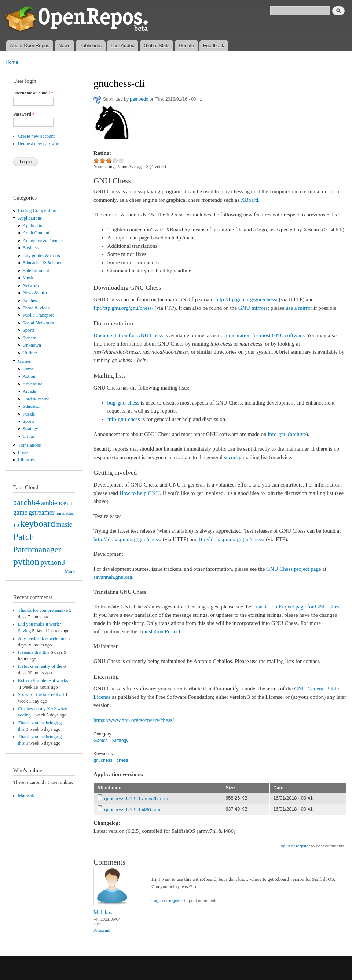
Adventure (33, 384)
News (64, 46)
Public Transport (38, 315)
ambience (54, 503)
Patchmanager (37, 549)
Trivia (28, 436)
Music (29, 278)
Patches (30, 301)
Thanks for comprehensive (43, 610)
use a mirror (299, 308)
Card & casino (36, 399)
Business (31, 248)
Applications (30, 218)
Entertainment (36, 271)
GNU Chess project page (294, 569)
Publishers (90, 46)
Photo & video (36, 308)
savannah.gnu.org (113, 577)
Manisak (26, 795)
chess (122, 760)
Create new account (36, 136)
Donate (186, 46)
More (70, 571)
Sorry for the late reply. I (41, 694)
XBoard (250, 200)
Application (34, 226)
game (20, 513)
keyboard (38, 524)
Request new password (39, 144)
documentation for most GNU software (261, 335)
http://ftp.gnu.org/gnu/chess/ (247, 299)
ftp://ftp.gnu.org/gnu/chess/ (123, 308)
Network (31, 286)
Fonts (23, 452)
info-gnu (277, 434)
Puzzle (29, 414)
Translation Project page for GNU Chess (297, 607)
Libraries (26, 460)
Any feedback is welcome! (43, 638)
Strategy (31, 429)
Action (29, 376)
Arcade (30, 391)
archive (298, 434)
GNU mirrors (253, 308)
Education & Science (43, 263)
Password (24, 114)
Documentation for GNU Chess (128, 335)
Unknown (32, 345)
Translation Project (159, 631)
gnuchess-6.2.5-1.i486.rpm (133, 810)
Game (28, 369)
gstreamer (42, 513)
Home (12, 62)
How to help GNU (140, 493)
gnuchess (103, 760)
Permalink (102, 930)
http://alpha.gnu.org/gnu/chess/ (127, 539)
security (233, 457)
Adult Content (36, 233)
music (64, 525)
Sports (29, 330)
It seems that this (34, 652)
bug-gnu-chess (123, 403)
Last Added (123, 46)
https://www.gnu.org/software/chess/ (134, 720)
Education (32, 406)
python (26, 562)
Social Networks (38, 323)
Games (25, 361)
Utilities (30, 353)
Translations (30, 445)
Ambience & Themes (43, 241)
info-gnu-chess (123, 419)
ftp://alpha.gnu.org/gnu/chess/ (232, 539)
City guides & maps (41, 256)
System (30, 338)
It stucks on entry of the (40, 666)
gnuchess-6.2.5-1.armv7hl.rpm (136, 799)
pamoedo (139, 99)
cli (70, 504)
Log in (284, 846)
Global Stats (157, 46)
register (303, 846)
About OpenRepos (30, 46)
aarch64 (27, 502)
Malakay (103, 912)
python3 (53, 562)
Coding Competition (37, 210)
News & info (35, 293)
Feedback (214, 46)
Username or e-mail (33, 93)
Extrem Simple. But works (43, 681)
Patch (24, 537)
